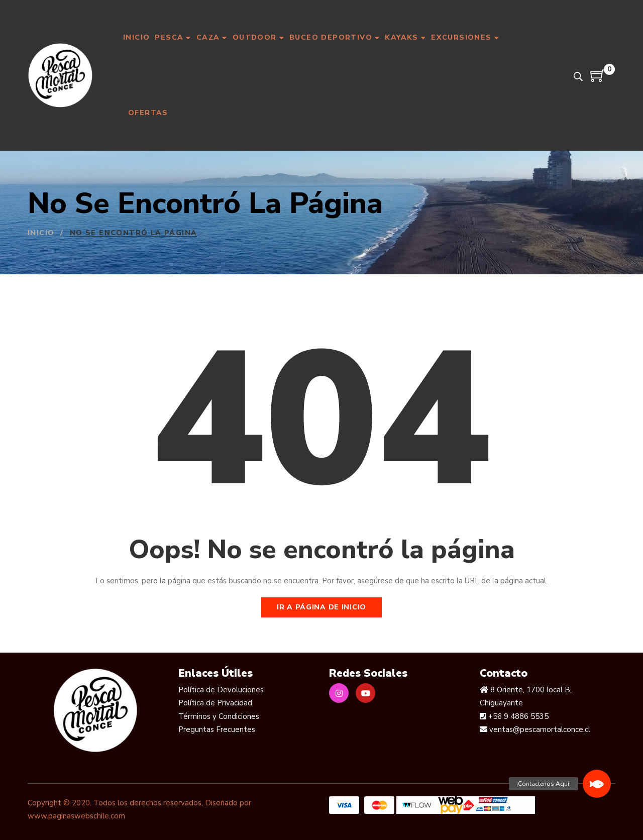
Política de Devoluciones (221, 690)
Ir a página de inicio (321, 607)
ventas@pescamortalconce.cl (539, 729)
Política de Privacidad (215, 703)
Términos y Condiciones (219, 716)
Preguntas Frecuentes (217, 729)
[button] (597, 784)
